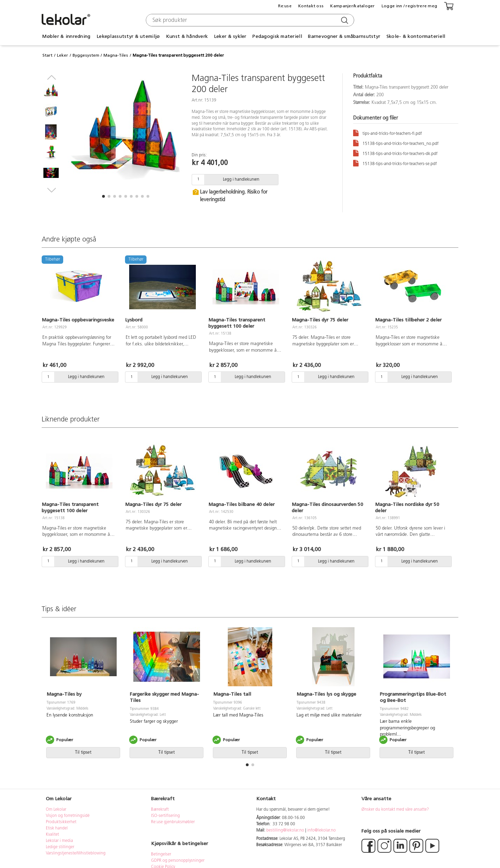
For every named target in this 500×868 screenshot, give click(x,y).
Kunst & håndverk (187, 36)
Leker (62, 55)
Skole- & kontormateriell (416, 36)
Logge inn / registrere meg (409, 6)
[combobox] (249, 20)
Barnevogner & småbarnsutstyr (344, 36)
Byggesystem (86, 55)
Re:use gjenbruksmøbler (173, 822)
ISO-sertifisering (165, 816)
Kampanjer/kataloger (352, 6)
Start (47, 55)
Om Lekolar (56, 810)
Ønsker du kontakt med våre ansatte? (395, 810)
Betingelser (162, 854)
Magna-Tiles (116, 55)
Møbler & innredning (66, 36)
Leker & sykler (230, 36)
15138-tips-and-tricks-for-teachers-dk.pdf (395, 153)
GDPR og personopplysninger (178, 861)
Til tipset (83, 752)
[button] (103, 196)
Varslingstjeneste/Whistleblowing (76, 853)
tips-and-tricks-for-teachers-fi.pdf (387, 133)
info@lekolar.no (322, 830)
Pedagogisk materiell (277, 36)
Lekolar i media (59, 841)
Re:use (285, 6)
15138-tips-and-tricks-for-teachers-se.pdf (395, 163)
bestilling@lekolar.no (285, 830)
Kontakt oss (311, 6)
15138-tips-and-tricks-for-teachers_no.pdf (396, 143)
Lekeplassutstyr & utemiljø (128, 36)
